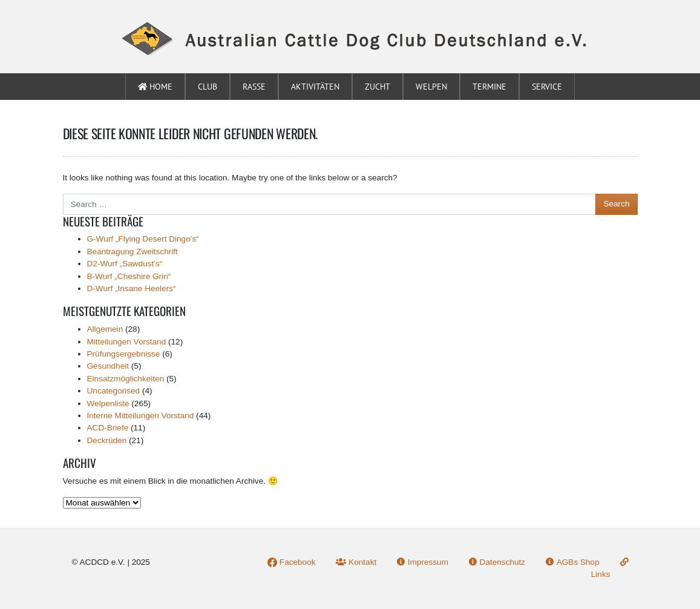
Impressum (423, 562)
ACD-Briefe (108, 428)
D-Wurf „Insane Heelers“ (132, 288)
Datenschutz (497, 562)
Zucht (378, 87)
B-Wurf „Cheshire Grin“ (129, 276)
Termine (489, 87)
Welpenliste (108, 403)
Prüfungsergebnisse (124, 354)
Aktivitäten (315, 87)
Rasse (254, 87)
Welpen (431, 87)
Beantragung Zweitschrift (132, 252)
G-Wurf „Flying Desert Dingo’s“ (143, 239)
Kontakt (356, 562)
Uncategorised (114, 391)
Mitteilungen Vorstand (127, 342)
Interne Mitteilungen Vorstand (141, 416)
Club (208, 87)
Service (547, 87)
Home (155, 87)
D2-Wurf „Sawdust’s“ (125, 264)
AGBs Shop (573, 562)
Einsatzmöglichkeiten (126, 379)
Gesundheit (108, 366)
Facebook (291, 562)
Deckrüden (107, 440)
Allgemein (105, 329)
